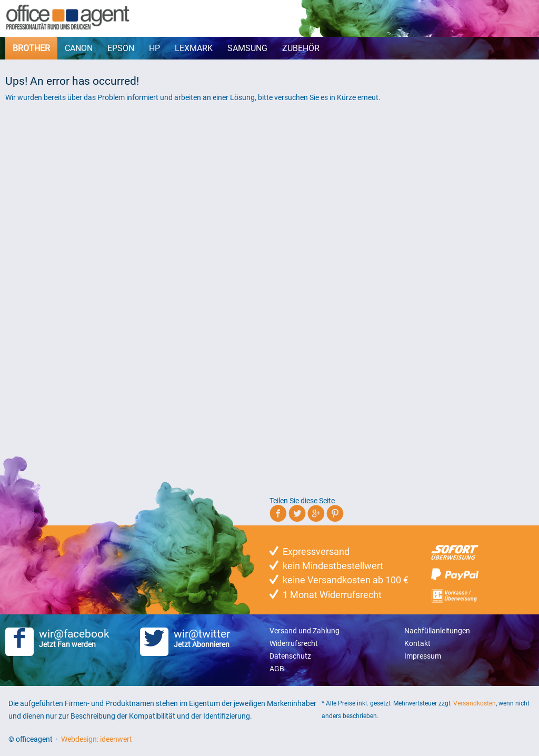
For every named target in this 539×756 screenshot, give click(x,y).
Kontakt (417, 643)
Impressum (423, 656)
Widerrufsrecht (294, 643)
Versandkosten (475, 703)
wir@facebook (70, 638)
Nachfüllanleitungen (437, 631)
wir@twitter (205, 638)
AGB (277, 669)
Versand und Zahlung (305, 631)
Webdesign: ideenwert (97, 739)
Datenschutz (290, 656)
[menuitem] (31, 48)
